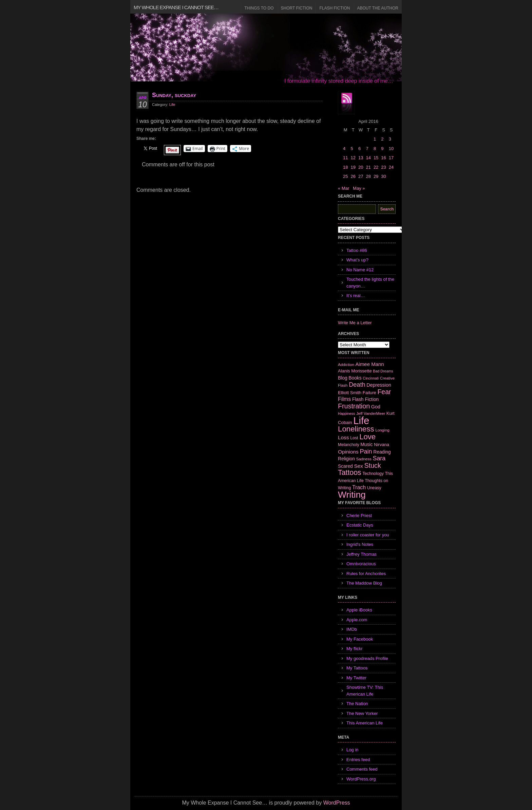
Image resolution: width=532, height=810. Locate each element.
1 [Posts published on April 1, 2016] (375, 139)
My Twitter (356, 678)
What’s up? (357, 260)
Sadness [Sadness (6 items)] (364, 459)
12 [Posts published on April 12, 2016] (353, 158)
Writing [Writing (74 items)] (352, 495)
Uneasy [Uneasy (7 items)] (374, 488)
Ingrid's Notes (360, 544)
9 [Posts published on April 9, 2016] (382, 149)
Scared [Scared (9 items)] (345, 466)
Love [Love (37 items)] (367, 437)
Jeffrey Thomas (362, 554)
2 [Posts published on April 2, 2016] (382, 139)
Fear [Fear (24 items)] (384, 392)
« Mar (344, 188)
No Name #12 (360, 270)
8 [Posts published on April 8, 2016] (375, 149)
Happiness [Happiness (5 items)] (346, 413)
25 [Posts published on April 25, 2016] (345, 176)
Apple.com (357, 620)
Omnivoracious (361, 564)
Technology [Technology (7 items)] (373, 474)
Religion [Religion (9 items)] (346, 459)
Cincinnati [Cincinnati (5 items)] (371, 378)
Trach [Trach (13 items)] (359, 487)
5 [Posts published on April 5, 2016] (352, 149)
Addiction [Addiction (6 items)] (346, 364)
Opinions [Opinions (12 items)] (348, 452)
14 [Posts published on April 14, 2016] (368, 158)
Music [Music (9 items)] (366, 444)
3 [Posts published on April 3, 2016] (390, 139)
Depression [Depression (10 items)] (379, 385)
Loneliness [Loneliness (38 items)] (356, 429)
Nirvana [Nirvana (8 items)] (382, 445)
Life (172, 105)
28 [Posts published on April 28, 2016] (368, 176)
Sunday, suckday (174, 95)
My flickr (355, 649)
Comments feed (362, 769)
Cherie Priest (359, 516)
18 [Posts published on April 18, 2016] (345, 167)
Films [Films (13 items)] (344, 399)
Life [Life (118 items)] (361, 420)
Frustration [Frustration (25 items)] (354, 406)
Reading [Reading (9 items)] (382, 452)
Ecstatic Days (360, 525)
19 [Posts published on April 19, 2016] (353, 167)
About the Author (378, 8)
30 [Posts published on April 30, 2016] (383, 176)
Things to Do (259, 8)
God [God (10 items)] (376, 407)
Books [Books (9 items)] (355, 378)
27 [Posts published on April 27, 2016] (361, 176)
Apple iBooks (359, 610)
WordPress (337, 803)
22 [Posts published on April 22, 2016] (376, 167)
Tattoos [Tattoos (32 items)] (350, 473)
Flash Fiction (335, 8)
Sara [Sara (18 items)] (379, 458)
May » (359, 188)
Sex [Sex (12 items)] (358, 466)
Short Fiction (297, 8)
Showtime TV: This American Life (365, 691)
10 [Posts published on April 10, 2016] (391, 149)
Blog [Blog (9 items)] (343, 378)
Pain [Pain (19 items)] (366, 452)
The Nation (357, 704)
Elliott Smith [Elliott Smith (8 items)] (350, 393)
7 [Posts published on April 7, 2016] (367, 149)
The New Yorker (362, 713)
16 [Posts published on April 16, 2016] (383, 158)
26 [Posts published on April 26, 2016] (353, 176)
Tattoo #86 (357, 250)
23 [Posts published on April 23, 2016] (383, 167)
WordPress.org (361, 779)
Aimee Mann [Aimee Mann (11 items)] (370, 364)
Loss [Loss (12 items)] (344, 437)
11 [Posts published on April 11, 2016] (345, 158)
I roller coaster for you (368, 535)
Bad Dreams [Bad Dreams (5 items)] (383, 371)
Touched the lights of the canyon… (370, 283)
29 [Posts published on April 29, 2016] (376, 176)
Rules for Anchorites (366, 574)
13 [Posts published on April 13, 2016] (361, 158)
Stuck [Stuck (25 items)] (373, 465)
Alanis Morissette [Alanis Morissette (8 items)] (355, 371)
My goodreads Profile (367, 658)
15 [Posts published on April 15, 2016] (376, 158)
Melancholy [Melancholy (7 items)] (349, 445)
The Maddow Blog (364, 583)
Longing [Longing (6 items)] (382, 430)
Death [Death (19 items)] (357, 385)
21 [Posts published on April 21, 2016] (368, 167)
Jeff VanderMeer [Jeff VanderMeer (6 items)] (371, 413)
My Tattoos (357, 668)
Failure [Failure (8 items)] (369, 393)
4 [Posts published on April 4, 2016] (344, 149)
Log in (352, 750)
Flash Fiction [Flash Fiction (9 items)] (365, 399)
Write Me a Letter (355, 323)
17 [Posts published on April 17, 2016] (391, 158)
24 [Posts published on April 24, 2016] (391, 167)
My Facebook (360, 639)
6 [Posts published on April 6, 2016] (359, 149)
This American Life (365, 723)
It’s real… (356, 296)
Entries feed (358, 760)
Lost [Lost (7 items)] (354, 438)
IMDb (352, 629)
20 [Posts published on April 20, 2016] (361, 167)
